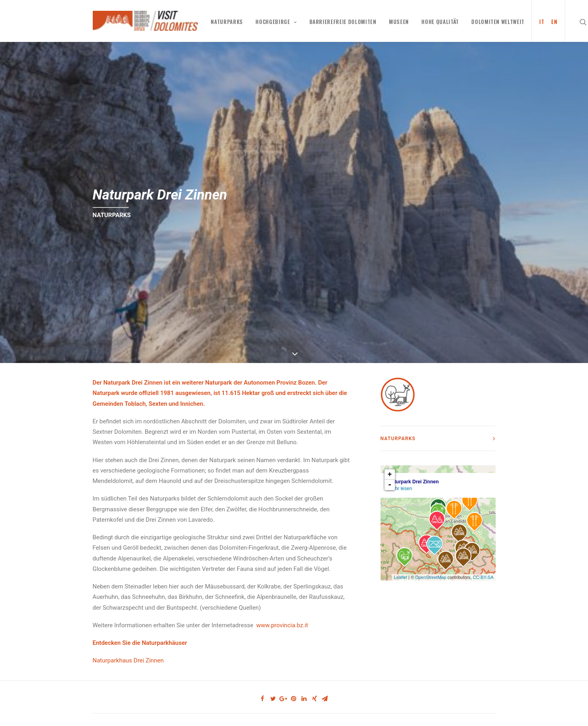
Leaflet (400, 571)
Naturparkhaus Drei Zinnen (128, 654)
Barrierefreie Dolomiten (343, 22)
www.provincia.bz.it (282, 619)
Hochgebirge (276, 22)
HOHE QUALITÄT (440, 22)
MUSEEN (399, 22)
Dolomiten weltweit (498, 22)
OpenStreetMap (431, 571)
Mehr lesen (400, 483)
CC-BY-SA (483, 571)
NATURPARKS (227, 22)
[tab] (438, 432)
